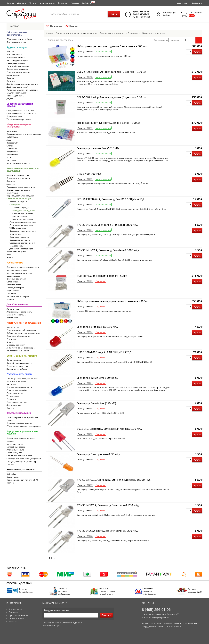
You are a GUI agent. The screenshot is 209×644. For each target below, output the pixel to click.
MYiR (9, 157)
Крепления (12, 293)
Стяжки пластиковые (17, 402)
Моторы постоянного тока (19, 273)
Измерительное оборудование (21, 330)
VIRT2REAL (11, 160)
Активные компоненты (18, 175)
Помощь (75, 3)
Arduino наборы (14, 55)
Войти (166, 15)
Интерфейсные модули (18, 66)
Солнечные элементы (17, 366)
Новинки (74, 26)
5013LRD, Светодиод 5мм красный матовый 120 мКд (109, 429)
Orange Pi (11, 146)
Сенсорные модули (16, 63)
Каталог (10, 3)
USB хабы (11, 474)
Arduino (10, 52)
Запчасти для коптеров (18, 296)
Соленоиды (12, 282)
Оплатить (106, 615)
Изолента (11, 399)
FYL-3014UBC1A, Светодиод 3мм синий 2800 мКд (107, 225)
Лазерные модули (18, 202)
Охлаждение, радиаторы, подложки (24, 459)
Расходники (12, 318)
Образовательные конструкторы (17, 34)
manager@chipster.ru (159, 618)
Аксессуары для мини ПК (19, 163)
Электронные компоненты (19, 312)
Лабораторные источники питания (24, 333)
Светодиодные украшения (22, 243)
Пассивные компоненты (18, 178)
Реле (9, 255)
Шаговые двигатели (16, 279)
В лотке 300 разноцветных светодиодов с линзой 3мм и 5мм (106, 133)
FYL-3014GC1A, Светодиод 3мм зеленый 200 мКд (107, 531)
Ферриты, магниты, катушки (20, 196)
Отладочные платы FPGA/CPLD (21, 113)
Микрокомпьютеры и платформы (19, 126)
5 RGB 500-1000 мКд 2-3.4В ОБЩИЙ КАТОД (104, 353)
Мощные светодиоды (23, 219)
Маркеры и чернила (16, 381)
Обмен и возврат (17, 618)
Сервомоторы (13, 276)
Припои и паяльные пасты (19, 387)
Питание (11, 81)
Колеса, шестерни (15, 288)
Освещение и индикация (19, 199)
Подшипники (13, 291)
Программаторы (14, 116)
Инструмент (12, 339)
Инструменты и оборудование (24, 323)
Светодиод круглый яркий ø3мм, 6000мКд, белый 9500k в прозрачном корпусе (115, 260)
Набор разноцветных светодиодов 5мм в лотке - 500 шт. (112, 47)
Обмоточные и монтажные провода (24, 426)
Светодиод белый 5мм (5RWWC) (96, 404)
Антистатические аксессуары (21, 348)
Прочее (10, 299)
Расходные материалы (19, 374)
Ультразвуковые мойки (18, 351)
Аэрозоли (11, 384)
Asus (9, 140)
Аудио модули (13, 75)
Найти (114, 14)
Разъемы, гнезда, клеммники (21, 187)
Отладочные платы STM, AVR (20, 110)
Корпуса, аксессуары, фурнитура (22, 462)
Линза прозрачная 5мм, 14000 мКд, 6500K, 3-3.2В (100, 413)
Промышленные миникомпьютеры (24, 134)
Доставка (22, 3)
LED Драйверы (16, 246)
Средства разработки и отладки (20, 105)
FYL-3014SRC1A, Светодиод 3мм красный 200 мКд (108, 506)
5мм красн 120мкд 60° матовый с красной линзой (101, 439)
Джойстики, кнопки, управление (22, 84)
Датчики (11, 181)
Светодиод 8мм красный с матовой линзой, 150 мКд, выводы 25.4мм (110, 337)
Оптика (10, 342)
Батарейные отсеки (16, 447)
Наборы (10, 258)
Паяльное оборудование (19, 336)
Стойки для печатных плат (19, 456)
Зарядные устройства (17, 369)
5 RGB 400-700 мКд (89, 174)
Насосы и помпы (14, 285)
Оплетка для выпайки (17, 390)
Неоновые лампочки (19, 237)
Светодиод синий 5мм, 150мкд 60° (98, 378)
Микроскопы (13, 327)
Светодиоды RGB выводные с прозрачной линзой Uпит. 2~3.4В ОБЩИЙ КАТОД (115, 362)
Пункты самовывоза (19, 615)
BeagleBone (12, 152)
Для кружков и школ (16, 42)
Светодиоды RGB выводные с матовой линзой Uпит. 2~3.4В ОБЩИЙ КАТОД (113, 184)
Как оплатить (15, 609)
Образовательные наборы (19, 39)
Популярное (56, 26)
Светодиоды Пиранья (23, 213)
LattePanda (12, 149)
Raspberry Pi (12, 143)
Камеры (10, 78)
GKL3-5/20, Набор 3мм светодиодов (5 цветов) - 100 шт (112, 98)
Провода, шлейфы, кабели (19, 423)
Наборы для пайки (15, 96)
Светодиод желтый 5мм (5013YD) (98, 149)
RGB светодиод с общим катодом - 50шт (102, 276)
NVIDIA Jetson (13, 137)
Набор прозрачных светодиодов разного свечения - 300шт (113, 302)
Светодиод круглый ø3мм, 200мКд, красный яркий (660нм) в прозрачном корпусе (116, 515)
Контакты (63, 3)
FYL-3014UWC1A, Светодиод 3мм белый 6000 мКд (108, 251)
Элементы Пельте (15, 450)
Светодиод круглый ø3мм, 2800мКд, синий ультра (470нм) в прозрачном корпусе (116, 235)
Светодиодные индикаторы (23, 222)
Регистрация (170, 13)
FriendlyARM (12, 155)
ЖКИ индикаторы (18, 228)
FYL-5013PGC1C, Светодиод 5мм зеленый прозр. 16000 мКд (114, 480)
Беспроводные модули (17, 60)
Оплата (33, 3)
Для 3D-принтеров (17, 305)
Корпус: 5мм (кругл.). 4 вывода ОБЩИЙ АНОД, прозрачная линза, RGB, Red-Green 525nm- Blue (122, 209)
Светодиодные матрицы (21, 225)
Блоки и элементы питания (22, 356)
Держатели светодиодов (21, 249)
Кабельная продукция (19, 413)
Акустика (11, 184)
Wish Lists (89, 3)
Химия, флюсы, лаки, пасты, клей (22, 378)
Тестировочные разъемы (19, 119)
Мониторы (12, 131)
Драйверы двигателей (17, 87)
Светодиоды (15, 205)
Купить (197, 52)
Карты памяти (13, 477)
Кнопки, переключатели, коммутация (18, 191)
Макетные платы (15, 444)
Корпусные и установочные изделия (22, 433)
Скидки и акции (47, 3)
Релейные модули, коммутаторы (22, 90)
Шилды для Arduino (16, 57)
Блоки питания (14, 360)
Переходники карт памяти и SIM (22, 480)
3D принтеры (13, 309)
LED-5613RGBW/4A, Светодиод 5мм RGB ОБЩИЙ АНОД (111, 200)
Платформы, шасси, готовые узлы (23, 267)
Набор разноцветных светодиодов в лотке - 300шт (109, 123)
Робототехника (15, 263)
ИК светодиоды (20, 216)
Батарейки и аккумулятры (19, 363)
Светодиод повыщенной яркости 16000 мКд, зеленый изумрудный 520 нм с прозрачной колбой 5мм (123, 491)
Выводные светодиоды (24, 210)
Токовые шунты (14, 453)
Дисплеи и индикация (17, 69)
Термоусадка (13, 396)
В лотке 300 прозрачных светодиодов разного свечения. (104, 311)
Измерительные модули (18, 72)
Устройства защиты (16, 252)
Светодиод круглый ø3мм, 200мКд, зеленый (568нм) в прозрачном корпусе (113, 541)
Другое (10, 99)
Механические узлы (16, 315)
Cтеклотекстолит (15, 393)
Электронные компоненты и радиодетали (23, 170)
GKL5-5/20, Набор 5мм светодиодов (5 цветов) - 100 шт (112, 72)
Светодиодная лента (20, 240)
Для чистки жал (14, 405)
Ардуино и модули (17, 47)
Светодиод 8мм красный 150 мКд (97, 327)
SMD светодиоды (21, 208)
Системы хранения (16, 345)
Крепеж (10, 464)
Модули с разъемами (17, 93)
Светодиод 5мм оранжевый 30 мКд (99, 455)
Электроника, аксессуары (21, 470)
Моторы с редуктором (17, 270)
